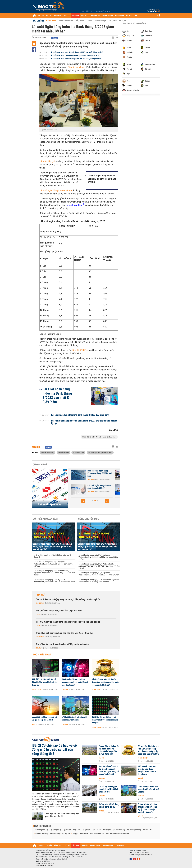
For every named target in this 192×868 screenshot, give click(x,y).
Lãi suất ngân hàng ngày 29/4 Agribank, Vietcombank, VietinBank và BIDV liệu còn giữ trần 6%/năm (54, 564)
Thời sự (38, 614)
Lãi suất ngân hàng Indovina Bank (56, 191)
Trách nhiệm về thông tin (44, 866)
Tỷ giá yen (77, 830)
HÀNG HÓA (58, 16)
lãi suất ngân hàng (48, 452)
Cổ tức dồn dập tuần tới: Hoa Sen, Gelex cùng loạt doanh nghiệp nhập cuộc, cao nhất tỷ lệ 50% (105, 682)
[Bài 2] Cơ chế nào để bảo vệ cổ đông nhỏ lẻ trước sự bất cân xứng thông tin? (105, 720)
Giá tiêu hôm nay (119, 830)
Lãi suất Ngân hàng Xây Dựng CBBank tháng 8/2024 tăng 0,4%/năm (88, 488)
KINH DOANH (120, 16)
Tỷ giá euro (86, 830)
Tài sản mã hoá (66, 21)
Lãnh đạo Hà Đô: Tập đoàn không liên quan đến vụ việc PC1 (62, 815)
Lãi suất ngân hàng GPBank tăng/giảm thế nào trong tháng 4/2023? (76, 58)
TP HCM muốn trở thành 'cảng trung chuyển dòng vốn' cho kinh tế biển (68, 622)
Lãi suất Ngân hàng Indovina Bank (100, 452)
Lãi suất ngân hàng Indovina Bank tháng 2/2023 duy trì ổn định (80, 415)
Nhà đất (39, 648)
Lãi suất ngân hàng (76, 67)
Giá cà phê (107, 830)
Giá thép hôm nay (42, 834)
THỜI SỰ (41, 16)
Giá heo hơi (97, 830)
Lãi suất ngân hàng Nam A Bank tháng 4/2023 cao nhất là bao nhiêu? (76, 52)
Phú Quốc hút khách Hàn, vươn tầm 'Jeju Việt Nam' (59, 611)
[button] (83, 501)
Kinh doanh (40, 603)
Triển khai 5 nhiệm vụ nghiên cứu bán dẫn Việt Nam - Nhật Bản (65, 633)
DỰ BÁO (49, 16)
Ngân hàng (51, 21)
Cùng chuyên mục (89, 519)
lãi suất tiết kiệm (80, 350)
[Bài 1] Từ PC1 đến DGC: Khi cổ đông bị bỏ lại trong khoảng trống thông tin (45, 682)
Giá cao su (84, 834)
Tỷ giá (89, 21)
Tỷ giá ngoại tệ (56, 830)
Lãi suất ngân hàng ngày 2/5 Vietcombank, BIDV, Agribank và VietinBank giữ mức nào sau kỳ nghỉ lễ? (53, 547)
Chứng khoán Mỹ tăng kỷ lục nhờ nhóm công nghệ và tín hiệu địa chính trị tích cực (147, 808)
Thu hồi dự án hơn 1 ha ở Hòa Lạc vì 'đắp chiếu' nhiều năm (62, 644)
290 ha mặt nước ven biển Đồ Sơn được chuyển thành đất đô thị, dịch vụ (147, 770)
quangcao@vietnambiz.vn (143, 855)
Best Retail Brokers (97, 834)
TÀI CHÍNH (75, 16)
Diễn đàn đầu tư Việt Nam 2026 (117, 834)
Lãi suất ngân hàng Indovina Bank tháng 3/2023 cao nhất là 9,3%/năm (57, 395)
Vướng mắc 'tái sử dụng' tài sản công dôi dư (109, 806)
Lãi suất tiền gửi (47, 161)
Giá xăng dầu (148, 830)
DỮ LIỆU (129, 16)
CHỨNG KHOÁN (95, 16)
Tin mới (41, 595)
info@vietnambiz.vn (47, 863)
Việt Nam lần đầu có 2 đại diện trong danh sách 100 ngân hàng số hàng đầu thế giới (75, 682)
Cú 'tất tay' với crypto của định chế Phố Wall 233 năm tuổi (108, 789)
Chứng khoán (37, 690)
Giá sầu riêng (55, 834)
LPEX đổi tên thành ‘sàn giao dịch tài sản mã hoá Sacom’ (75, 718)
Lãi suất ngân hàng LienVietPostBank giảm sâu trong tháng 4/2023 (76, 55)
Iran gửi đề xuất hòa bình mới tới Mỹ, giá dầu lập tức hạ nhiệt (44, 718)
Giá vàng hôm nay (42, 830)
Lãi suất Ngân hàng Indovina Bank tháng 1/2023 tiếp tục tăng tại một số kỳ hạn (84, 422)
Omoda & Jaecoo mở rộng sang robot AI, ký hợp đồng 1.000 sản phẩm (68, 599)
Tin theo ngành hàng (134, 24)
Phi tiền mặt (100, 21)
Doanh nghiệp (97, 690)
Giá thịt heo (66, 834)
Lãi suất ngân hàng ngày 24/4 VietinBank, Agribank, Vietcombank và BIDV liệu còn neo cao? (99, 581)
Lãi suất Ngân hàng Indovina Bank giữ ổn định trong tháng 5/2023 (102, 179)
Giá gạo (75, 834)
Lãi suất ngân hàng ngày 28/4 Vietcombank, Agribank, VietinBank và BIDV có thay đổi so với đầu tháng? (54, 573)
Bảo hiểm (80, 21)
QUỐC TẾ (67, 16)
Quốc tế (35, 725)
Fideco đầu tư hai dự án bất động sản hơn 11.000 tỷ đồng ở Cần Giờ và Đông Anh (109, 750)
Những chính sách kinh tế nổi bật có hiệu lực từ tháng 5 (52, 556)
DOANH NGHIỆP (108, 16)
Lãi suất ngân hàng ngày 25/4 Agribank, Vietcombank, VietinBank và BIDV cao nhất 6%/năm (54, 581)
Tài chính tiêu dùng (118, 21)
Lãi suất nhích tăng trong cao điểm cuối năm (87, 472)
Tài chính (38, 21)
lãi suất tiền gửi (63, 452)
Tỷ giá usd (67, 830)
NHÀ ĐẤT (84, 16)
